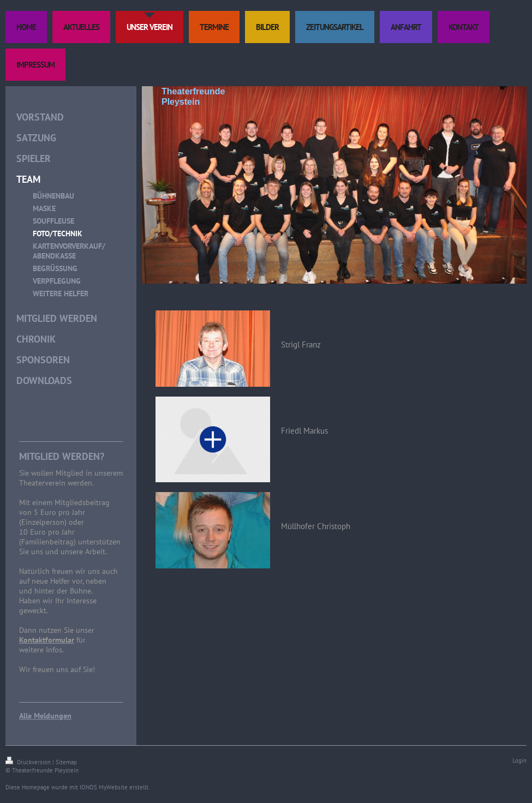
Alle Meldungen (45, 716)
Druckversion (29, 762)
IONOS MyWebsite (104, 787)
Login (519, 760)
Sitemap (66, 762)
